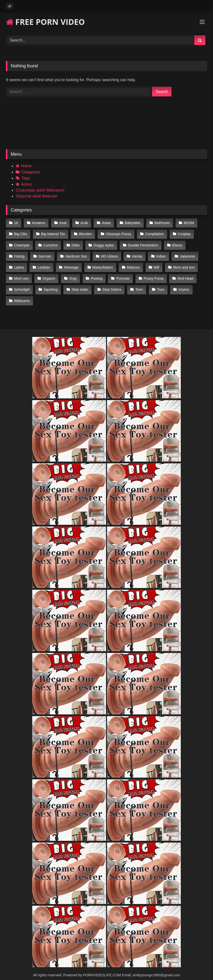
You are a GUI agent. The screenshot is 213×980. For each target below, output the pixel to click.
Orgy (72, 275)
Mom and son (181, 264)
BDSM (186, 223)
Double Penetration (141, 243)
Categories (30, 172)
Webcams (22, 296)
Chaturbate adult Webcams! (40, 190)
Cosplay (182, 233)
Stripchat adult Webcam (37, 196)
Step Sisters (110, 285)
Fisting (19, 254)
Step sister (79, 285)
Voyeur (181, 285)
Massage (70, 264)
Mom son (21, 275)
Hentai (135, 254)
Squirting (50, 285)
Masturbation (101, 264)
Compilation (153, 233)
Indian (159, 254)
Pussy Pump (151, 275)
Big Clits (21, 233)
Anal (62, 223)
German (44, 254)
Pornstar (121, 275)
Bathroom (160, 223)
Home (26, 166)
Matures (132, 264)
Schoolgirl (22, 285)
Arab (83, 223)
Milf (154, 264)
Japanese (185, 254)
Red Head (183, 275)
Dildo (75, 243)
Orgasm (48, 275)
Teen (137, 285)
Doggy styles (102, 243)
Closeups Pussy (117, 233)
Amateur (38, 223)
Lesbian (43, 264)
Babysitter (130, 223)
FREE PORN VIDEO (45, 22)
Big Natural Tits (53, 233)
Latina (19, 264)
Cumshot (50, 243)
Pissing (95, 275)
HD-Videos (108, 254)
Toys (159, 285)
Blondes (85, 233)
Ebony (175, 243)
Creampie (22, 243)
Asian (105, 223)
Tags (26, 178)
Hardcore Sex (75, 254)
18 (16, 223)
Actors (26, 184)
